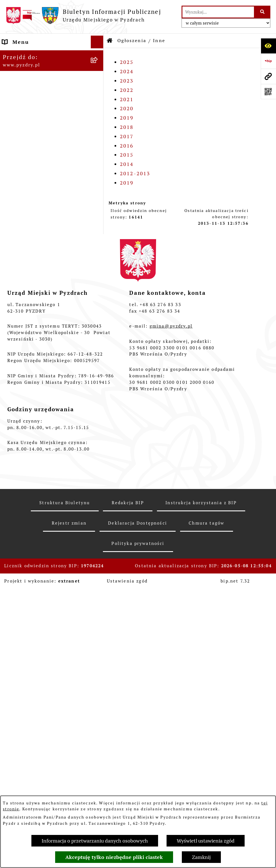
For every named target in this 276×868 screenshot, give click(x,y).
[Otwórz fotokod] (268, 92)
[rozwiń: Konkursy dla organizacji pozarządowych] (98, 180)
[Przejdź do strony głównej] (83, 15)
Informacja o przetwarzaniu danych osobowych (95, 841)
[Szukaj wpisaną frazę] (263, 12)
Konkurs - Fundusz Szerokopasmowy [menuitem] (29, 746)
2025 (127, 62)
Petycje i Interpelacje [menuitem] (33, 653)
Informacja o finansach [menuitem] (35, 139)
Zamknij (201, 857)
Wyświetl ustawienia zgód (206, 841)
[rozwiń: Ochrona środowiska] (98, 261)
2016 (127, 146)
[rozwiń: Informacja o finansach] (98, 139)
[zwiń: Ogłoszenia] (98, 164)
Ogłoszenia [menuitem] (18, 164)
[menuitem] (52, 184)
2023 (127, 81)
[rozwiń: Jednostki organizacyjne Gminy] (98, 151)
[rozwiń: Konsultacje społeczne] (98, 717)
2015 (127, 155)
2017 (127, 136)
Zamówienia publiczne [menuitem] (34, 126)
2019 (127, 118)
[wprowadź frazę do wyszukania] (218, 12)
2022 (127, 90)
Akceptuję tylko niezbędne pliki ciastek (114, 857)
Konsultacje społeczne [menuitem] (34, 717)
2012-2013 (135, 173)
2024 (127, 71)
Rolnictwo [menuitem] (17, 704)
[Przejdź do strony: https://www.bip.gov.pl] (268, 61)
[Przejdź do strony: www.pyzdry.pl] (268, 76)
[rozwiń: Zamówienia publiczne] (98, 126)
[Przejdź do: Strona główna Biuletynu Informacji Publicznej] (110, 41)
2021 (127, 99)
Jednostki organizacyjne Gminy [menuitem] (46, 151)
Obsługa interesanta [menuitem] (31, 100)
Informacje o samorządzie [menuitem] (39, 55)
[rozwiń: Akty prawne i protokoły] (98, 68)
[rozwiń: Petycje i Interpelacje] (98, 653)
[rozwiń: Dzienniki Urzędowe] (98, 666)
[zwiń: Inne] (98, 343)
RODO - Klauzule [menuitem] (26, 113)
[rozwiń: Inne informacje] (98, 730)
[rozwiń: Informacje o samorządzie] (98, 55)
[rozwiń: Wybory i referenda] (98, 679)
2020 (127, 108)
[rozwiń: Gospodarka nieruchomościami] (98, 237)
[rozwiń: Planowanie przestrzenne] (98, 294)
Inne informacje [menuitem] (25, 730)
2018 (127, 127)
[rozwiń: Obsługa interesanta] (98, 101)
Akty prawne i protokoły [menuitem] (37, 67)
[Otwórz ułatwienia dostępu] (268, 46)
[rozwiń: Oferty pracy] (98, 221)
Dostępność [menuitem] (19, 691)
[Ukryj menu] (97, 42)
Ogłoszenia (132, 41)
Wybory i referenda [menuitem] (29, 679)
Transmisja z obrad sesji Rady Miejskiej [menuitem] (44, 84)
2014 (127, 164)
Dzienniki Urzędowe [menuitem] (31, 666)
